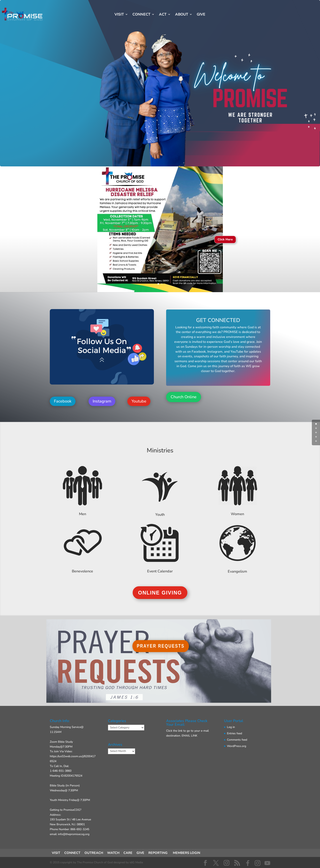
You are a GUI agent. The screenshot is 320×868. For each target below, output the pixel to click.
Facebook (63, 401)
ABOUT (182, 15)
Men (83, 514)
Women (237, 514)
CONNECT (141, 15)
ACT (163, 15)
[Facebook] (248, 863)
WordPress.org (237, 746)
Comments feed (237, 740)
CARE (128, 853)
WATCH (113, 853)
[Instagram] (258, 863)
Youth (160, 515)
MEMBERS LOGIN (187, 853)
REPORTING (158, 853)
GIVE (201, 15)
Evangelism (237, 571)
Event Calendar (160, 571)
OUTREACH (94, 853)
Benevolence (82, 571)
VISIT (119, 15)
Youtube (139, 401)
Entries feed (234, 733)
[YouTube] (267, 863)
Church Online (184, 397)
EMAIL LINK (189, 736)
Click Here (225, 239)
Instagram (102, 401)
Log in (231, 727)
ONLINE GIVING (160, 593)
